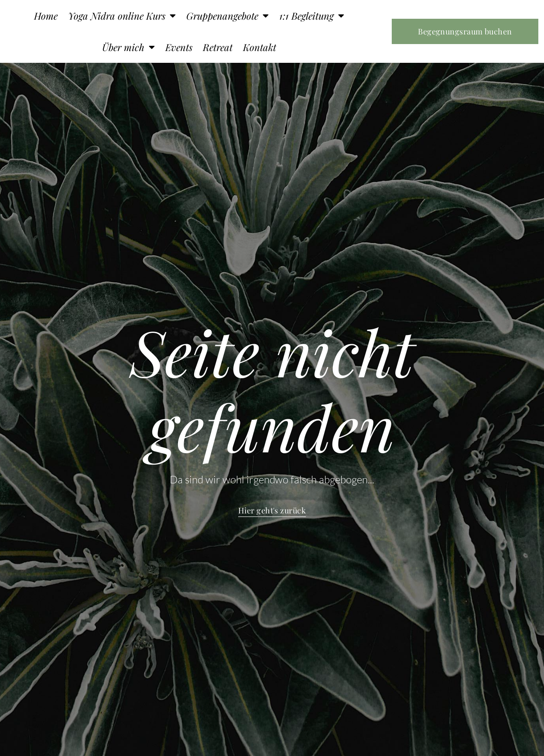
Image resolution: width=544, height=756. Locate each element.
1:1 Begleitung (312, 16)
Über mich (128, 47)
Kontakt (260, 47)
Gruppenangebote (228, 16)
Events (179, 47)
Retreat (218, 47)
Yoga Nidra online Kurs (122, 16)
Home (46, 16)
